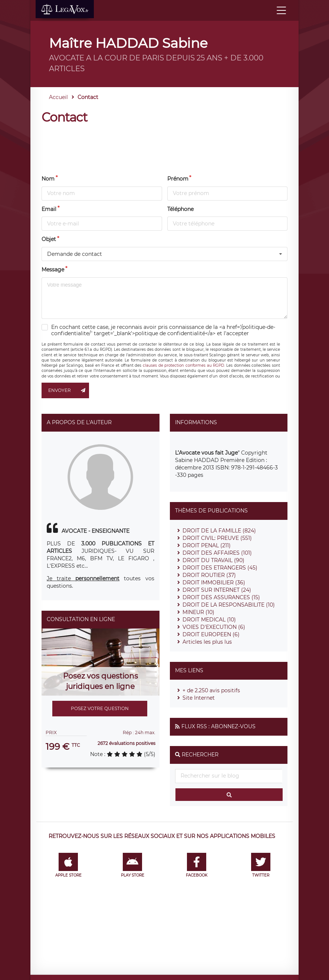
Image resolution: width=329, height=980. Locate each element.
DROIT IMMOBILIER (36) (214, 583)
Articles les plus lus (207, 642)
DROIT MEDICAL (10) (209, 620)
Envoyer (69, 390)
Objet (49, 239)
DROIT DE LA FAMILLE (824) (219, 531)
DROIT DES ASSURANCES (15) (221, 597)
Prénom (178, 179)
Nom (48, 179)
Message (53, 270)
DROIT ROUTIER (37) (209, 575)
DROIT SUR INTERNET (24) (217, 590)
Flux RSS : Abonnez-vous (218, 726)
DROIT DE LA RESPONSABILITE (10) (229, 605)
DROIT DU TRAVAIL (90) (213, 560)
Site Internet (199, 698)
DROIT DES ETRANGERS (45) (220, 568)
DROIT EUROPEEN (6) (211, 634)
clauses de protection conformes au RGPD (183, 365)
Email (49, 209)
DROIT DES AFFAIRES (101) (217, 553)
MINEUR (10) (198, 612)
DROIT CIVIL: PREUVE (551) (217, 538)
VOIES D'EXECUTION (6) (214, 627)
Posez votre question (100, 708)
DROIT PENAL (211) (207, 545)
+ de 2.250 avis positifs (211, 690)
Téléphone (180, 209)
